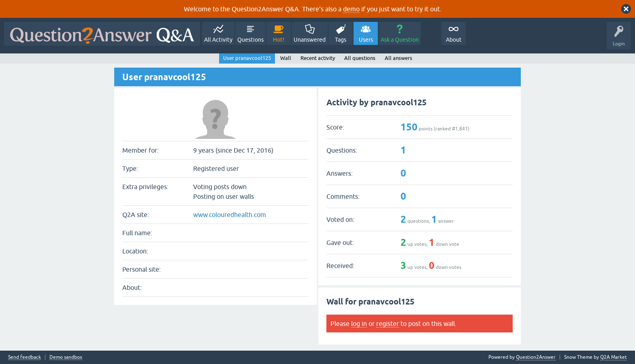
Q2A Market (614, 357)
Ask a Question (400, 40)
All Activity (218, 40)
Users (366, 40)
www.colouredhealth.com (230, 215)
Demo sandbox (66, 357)
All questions (360, 58)
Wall (286, 58)
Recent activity (318, 58)
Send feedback (25, 357)
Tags (341, 40)
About (454, 40)
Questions (250, 40)
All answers (398, 58)
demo (351, 9)
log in (359, 324)
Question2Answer (536, 357)
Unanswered (310, 40)
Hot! (279, 40)
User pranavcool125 (247, 58)
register (388, 324)
